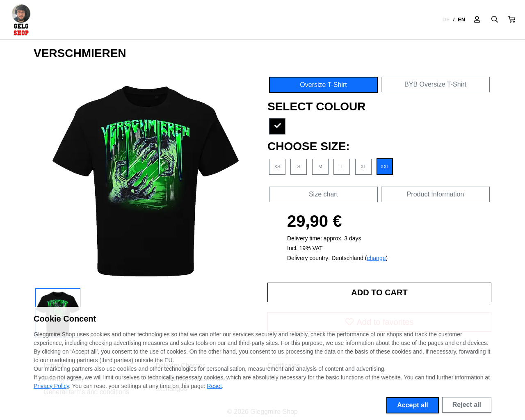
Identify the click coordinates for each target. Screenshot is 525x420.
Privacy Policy (51, 386)
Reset (214, 386)
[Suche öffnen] (495, 20)
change (377, 258)
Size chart (323, 194)
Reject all (467, 405)
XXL (385, 167)
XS (277, 167)
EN (461, 19)
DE (446, 19)
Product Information (436, 194)
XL (363, 167)
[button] (511, 20)
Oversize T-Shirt (323, 85)
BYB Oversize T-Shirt (435, 84)
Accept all (413, 405)
